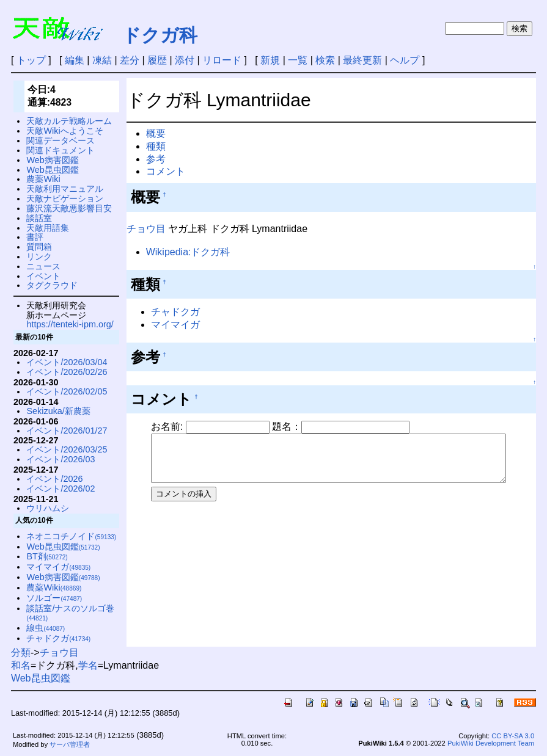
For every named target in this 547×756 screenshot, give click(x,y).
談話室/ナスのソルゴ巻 (70, 613)
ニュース (43, 266)
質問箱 (39, 247)
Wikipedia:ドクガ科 (188, 252)
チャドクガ (175, 312)
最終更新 (362, 60)
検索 (325, 60)
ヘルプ (405, 60)
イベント (43, 276)
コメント (166, 171)
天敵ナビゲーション (65, 198)
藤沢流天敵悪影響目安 (69, 208)
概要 (156, 133)
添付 (185, 60)
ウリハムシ (48, 508)
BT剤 (47, 556)
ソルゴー (54, 598)
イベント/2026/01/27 (67, 431)
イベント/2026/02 (61, 489)
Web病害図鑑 (52, 160)
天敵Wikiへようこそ (64, 131)
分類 (21, 652)
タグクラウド (52, 285)
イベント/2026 (54, 479)
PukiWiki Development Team (491, 743)
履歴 (157, 60)
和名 (21, 665)
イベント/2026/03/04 (67, 362)
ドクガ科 (160, 35)
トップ (31, 60)
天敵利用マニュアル (65, 189)
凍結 (102, 60)
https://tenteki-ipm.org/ (70, 324)
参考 (156, 159)
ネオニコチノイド (71, 536)
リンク (39, 256)
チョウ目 (146, 229)
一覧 (298, 60)
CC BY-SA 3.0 (513, 736)
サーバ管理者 (70, 744)
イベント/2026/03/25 (67, 449)
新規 (270, 60)
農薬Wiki (43, 179)
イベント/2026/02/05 (67, 391)
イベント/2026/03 (61, 459)
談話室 (39, 218)
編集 (75, 60)
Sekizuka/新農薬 (58, 411)
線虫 (46, 628)
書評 (35, 237)
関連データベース (61, 140)
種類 (156, 146)
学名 (88, 665)
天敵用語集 (48, 228)
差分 (130, 60)
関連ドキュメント (61, 150)
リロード (222, 60)
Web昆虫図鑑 (52, 170)
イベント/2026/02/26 (67, 372)
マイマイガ (175, 325)
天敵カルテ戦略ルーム (69, 121)
